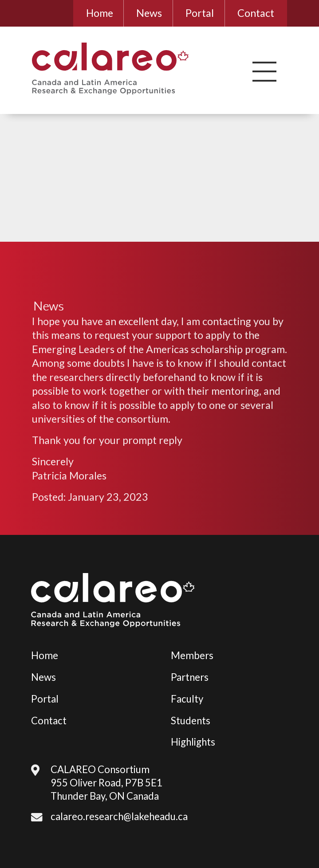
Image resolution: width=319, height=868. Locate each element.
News (149, 13)
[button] (264, 72)
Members (192, 655)
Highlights (193, 742)
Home (100, 13)
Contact (256, 13)
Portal (200, 13)
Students (191, 721)
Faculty (187, 699)
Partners (190, 677)
